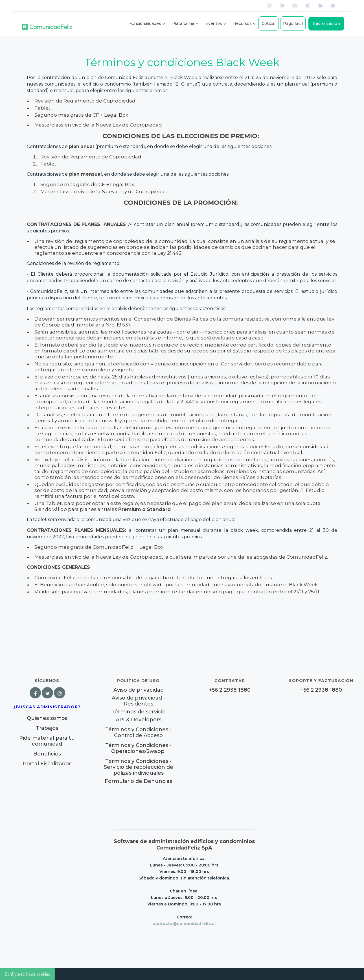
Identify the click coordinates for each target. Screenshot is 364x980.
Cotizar (269, 23)
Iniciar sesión (326, 23)
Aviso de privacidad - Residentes (139, 701)
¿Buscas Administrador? (47, 707)
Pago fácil (293, 23)
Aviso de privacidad (139, 690)
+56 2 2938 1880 (230, 690)
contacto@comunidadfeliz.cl (184, 924)
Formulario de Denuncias (138, 781)
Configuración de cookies (27, 974)
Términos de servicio (139, 712)
